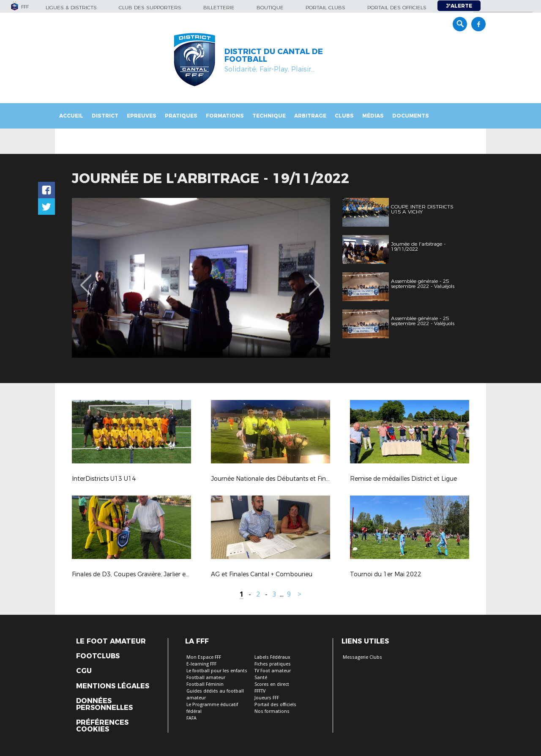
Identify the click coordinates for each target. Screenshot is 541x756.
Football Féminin (205, 684)
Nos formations (272, 711)
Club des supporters (150, 7)
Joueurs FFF (267, 698)
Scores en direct (272, 684)
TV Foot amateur (273, 671)
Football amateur (206, 678)
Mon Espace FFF (204, 657)
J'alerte (459, 6)
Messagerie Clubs (362, 657)
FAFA (191, 718)
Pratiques (181, 116)
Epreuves (142, 116)
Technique (269, 116)
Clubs (344, 116)
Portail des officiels (397, 7)
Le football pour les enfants (217, 671)
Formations (225, 116)
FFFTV (260, 691)
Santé (261, 678)
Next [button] (315, 279)
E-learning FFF (201, 664)
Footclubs (98, 656)
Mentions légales (113, 686)
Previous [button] (86, 279)
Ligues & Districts (71, 7)
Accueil (71, 116)
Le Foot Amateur (111, 641)
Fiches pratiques (273, 664)
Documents (411, 116)
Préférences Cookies (102, 726)
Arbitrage (310, 116)
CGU (84, 671)
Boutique (270, 7)
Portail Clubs (325, 7)
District (105, 116)
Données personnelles (104, 704)
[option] (201, 278)
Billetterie (219, 7)
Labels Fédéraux (272, 657)
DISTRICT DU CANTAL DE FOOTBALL (274, 55)
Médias (373, 116)
